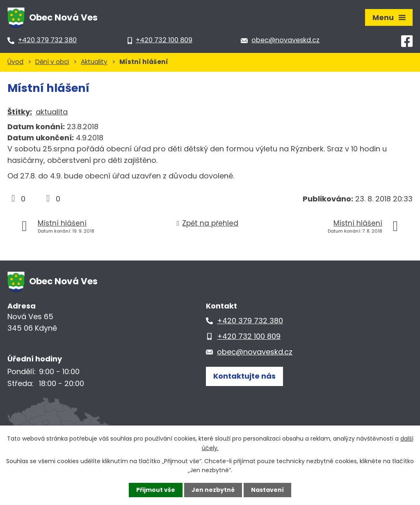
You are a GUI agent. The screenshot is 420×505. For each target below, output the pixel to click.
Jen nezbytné (213, 490)
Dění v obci (52, 62)
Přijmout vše (156, 490)
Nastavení (267, 490)
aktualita (52, 112)
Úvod (15, 62)
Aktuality (94, 62)
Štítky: (20, 112)
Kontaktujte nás (244, 376)
